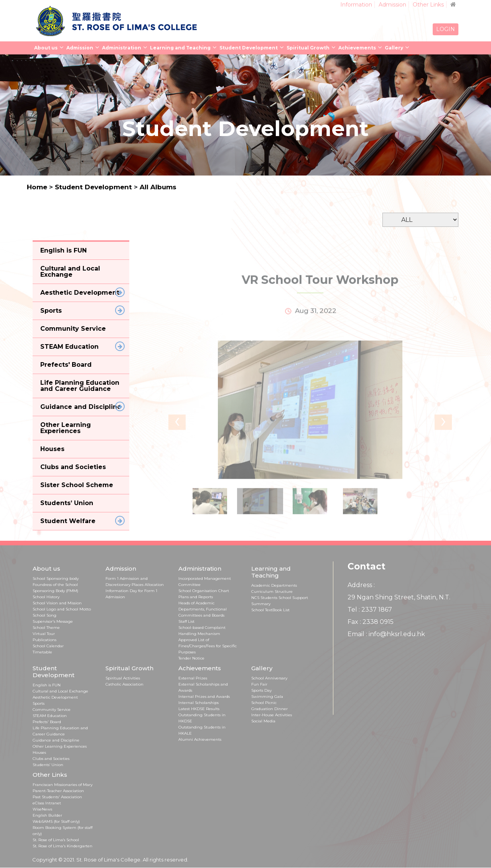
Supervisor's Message (53, 621)
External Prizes (193, 678)
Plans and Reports (196, 597)
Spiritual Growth (308, 48)
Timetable (42, 652)
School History (46, 597)
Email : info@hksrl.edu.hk (386, 634)
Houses (39, 752)
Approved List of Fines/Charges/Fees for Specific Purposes (208, 646)
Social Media (263, 721)
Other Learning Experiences (60, 746)
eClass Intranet (47, 803)
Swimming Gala (267, 697)
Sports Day (261, 690)
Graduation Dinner (269, 709)
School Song (44, 615)
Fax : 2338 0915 (371, 622)
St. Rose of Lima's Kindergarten (63, 846)
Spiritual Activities (123, 678)
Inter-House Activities (272, 715)
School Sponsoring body (56, 578)
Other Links (428, 5)
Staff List (186, 621)
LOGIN (446, 29)
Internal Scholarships (199, 703)
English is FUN (47, 685)
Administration (122, 48)
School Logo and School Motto (62, 609)
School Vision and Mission (57, 603)
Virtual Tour (44, 634)
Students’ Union (48, 765)
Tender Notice (191, 658)
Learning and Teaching (180, 48)
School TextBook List (270, 610)
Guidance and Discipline (56, 740)
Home (37, 187)
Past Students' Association (57, 797)
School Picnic (264, 703)
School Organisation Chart (204, 591)
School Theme (46, 628)
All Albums (158, 187)
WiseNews (42, 809)
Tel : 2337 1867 (370, 610)
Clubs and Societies (51, 759)
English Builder (47, 815)
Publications (44, 640)
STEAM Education (50, 716)
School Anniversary (269, 678)
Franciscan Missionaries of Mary (63, 785)
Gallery (394, 48)
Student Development (249, 48)
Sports (39, 703)
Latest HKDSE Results (199, 709)
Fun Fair (259, 684)
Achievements (357, 48)
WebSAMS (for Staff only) (56, 821)
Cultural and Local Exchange (60, 691)
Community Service (52, 710)
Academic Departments (274, 585)
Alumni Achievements (200, 739)
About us (46, 48)
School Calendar (48, 646)
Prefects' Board (47, 722)
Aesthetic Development (55, 697)
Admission (392, 5)
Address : (361, 585)
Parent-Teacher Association (58, 791)
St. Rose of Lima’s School (56, 840)
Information (356, 5)
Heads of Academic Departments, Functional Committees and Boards (203, 609)
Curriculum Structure (272, 592)
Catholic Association (124, 684)
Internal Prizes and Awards (204, 697)
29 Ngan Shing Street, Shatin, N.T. (399, 597)
